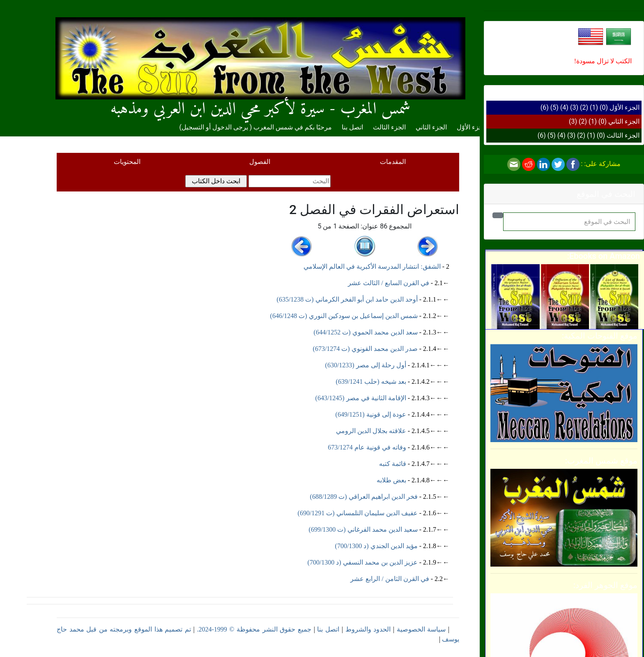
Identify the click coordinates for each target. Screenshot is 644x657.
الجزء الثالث (623, 135)
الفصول (260, 162)
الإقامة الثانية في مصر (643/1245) (361, 398)
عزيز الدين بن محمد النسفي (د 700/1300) (363, 562)
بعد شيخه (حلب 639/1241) (371, 382)
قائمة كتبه (393, 464)
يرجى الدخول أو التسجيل (215, 127)
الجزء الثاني (624, 121)
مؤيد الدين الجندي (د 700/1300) (376, 546)
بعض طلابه (391, 480)
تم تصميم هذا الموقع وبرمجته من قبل (138, 629)
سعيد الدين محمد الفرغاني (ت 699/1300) (363, 529)
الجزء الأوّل (624, 107)
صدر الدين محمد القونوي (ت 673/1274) (365, 349)
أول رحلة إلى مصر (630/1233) (366, 365)
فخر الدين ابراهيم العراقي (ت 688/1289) (364, 497)
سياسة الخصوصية (421, 629)
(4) (564, 107)
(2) (584, 107)
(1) (594, 107)
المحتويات (127, 162)
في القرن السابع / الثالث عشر (388, 283)
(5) (554, 107)
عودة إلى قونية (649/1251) (371, 414)
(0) (604, 107)
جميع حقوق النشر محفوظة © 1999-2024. (254, 629)
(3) (574, 107)
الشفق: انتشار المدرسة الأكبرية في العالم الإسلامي (372, 266)
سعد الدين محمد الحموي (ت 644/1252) (366, 332)
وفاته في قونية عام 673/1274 (367, 447)
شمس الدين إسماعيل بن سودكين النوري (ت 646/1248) (344, 316)
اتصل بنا (352, 127)
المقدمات (393, 162)
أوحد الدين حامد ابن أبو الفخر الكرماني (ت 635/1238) (347, 299)
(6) (545, 107)
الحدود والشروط (368, 629)
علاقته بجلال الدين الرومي (371, 431)
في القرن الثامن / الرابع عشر (390, 579)
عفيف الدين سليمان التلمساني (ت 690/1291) (358, 513)
